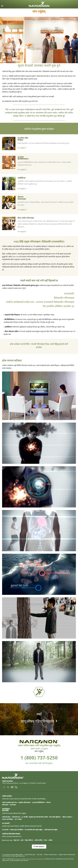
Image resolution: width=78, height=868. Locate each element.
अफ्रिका (50, 840)
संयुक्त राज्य (16, 840)
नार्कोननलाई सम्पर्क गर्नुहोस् (51, 830)
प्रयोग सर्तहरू (40, 855)
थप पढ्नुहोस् (21, 148)
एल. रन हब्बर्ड (18, 819)
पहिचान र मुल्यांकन (67, 817)
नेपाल (46, 840)
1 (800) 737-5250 (39, 758)
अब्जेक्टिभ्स (22, 178)
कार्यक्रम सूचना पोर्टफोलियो (16, 830)
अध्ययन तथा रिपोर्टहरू (8, 819)
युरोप (22, 840)
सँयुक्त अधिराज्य (29, 840)
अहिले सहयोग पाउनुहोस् (39, 749)
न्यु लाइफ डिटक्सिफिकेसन (23, 158)
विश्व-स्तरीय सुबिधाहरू (55, 817)
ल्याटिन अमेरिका (39, 840)
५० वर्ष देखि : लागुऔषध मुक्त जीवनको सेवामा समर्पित (35, 817)
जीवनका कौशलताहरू (22, 198)
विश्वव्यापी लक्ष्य (16, 817)
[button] (39, 848)
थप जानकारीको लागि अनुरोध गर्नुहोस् (34, 830)
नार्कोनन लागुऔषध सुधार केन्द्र (9, 802)
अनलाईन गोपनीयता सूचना (30, 855)
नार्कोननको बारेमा (6, 817)
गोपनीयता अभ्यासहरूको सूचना (50, 855)
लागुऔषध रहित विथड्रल (23, 139)
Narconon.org (7, 840)
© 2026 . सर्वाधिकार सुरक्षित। (12, 855)
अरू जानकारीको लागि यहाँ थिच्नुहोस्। (39, 763)
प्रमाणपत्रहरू (13, 805)
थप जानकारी (5, 830)
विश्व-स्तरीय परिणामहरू (26, 218)
